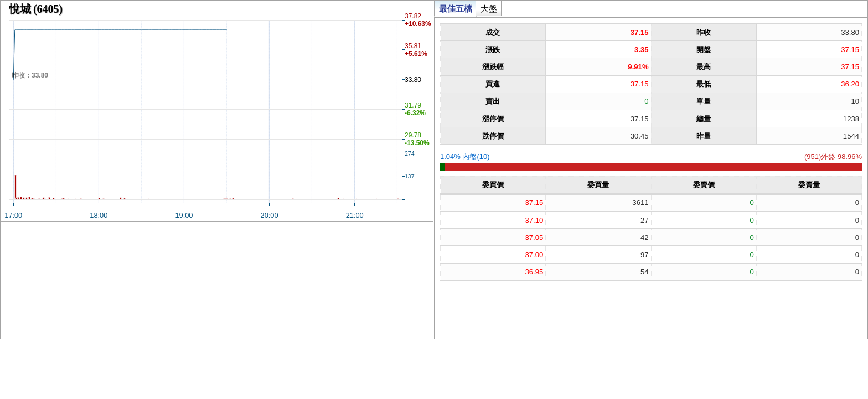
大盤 (489, 9)
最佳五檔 (456, 9)
